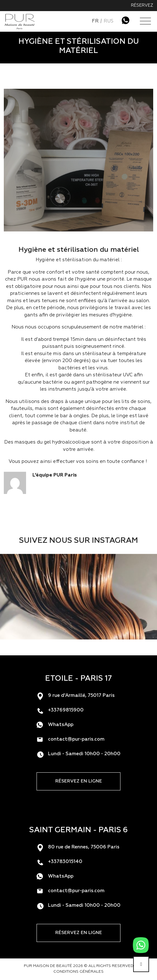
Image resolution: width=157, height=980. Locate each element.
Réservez (142, 6)
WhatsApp (61, 725)
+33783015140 (65, 862)
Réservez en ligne (79, 781)
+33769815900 (66, 710)
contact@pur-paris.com (76, 739)
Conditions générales (78, 972)
